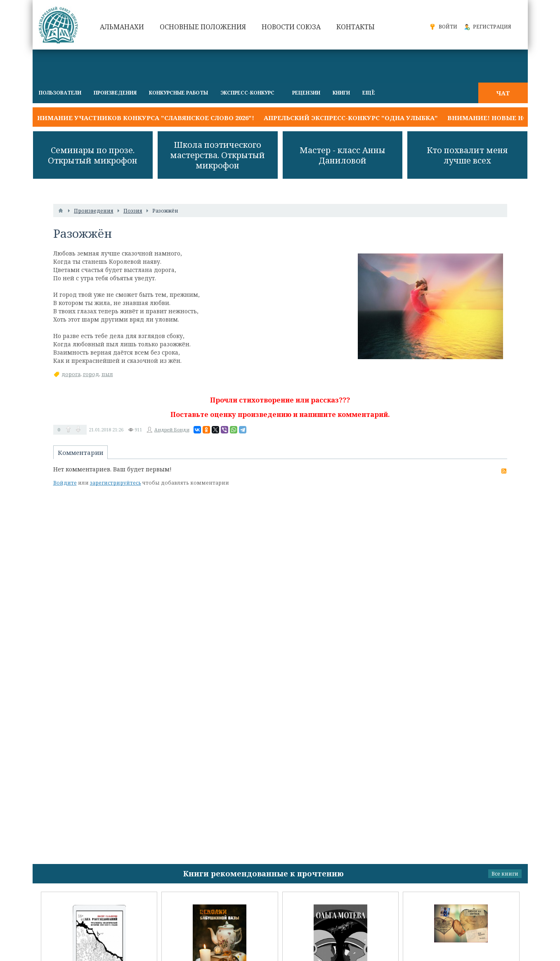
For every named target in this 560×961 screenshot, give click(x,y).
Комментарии (80, 452)
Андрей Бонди (172, 430)
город (91, 374)
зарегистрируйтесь (116, 483)
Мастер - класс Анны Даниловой (343, 155)
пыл (107, 374)
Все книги (505, 874)
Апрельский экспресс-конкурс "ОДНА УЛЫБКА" (351, 118)
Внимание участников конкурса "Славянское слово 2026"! (143, 118)
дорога (71, 374)
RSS (504, 471)
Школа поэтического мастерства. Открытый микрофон (217, 155)
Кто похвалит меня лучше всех (467, 155)
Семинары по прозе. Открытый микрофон (93, 155)
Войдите (65, 483)
